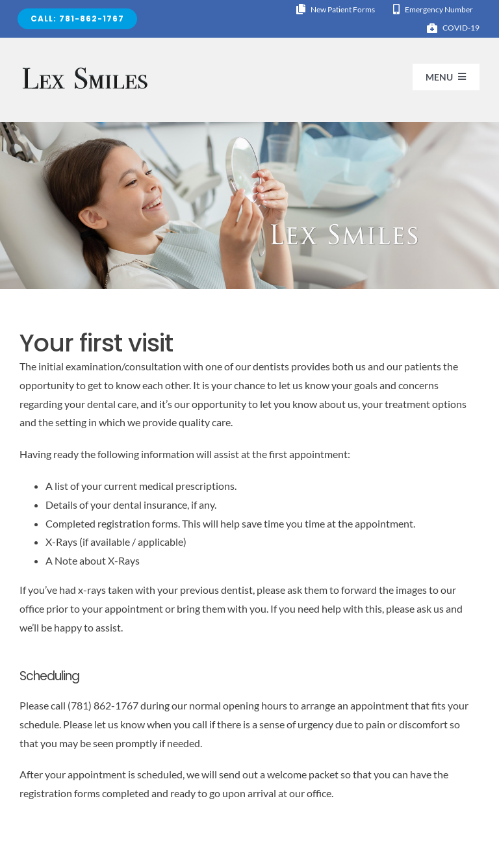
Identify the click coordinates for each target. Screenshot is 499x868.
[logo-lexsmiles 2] (86, 69)
